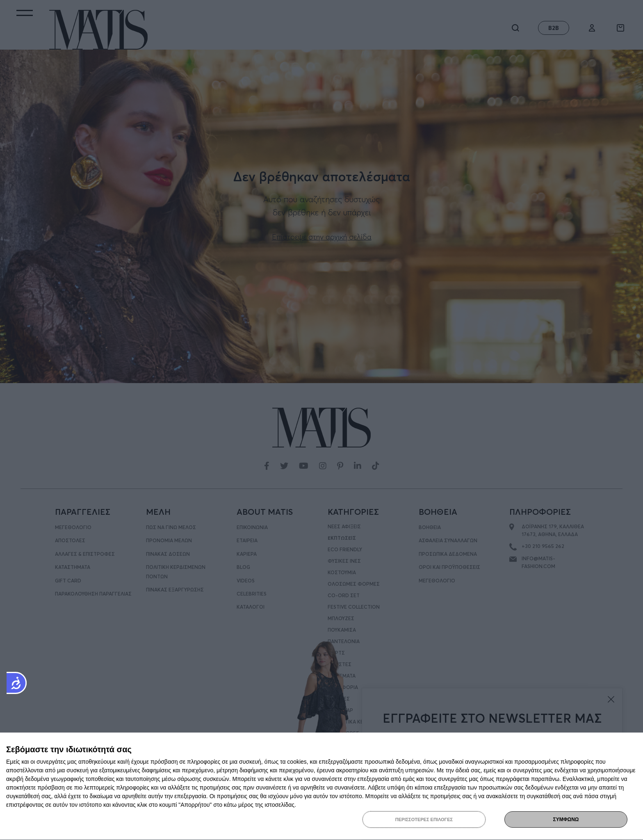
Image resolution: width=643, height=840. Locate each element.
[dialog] (321, 786)
